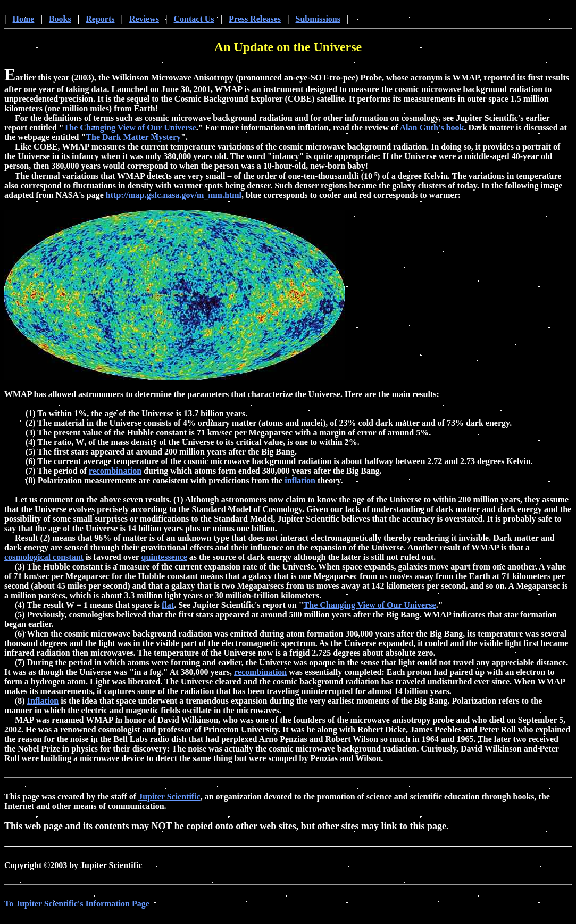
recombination (115, 472)
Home (24, 20)
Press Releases (255, 20)
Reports (100, 20)
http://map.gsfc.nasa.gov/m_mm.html (174, 197)
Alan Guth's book (432, 129)
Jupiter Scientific (169, 798)
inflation (300, 482)
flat (168, 607)
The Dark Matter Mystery (133, 139)
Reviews (144, 20)
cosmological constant (44, 559)
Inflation (43, 702)
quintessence (164, 559)
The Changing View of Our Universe (130, 129)
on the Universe (319, 48)
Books (60, 20)
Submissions (318, 20)
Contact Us (194, 20)
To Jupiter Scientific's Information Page (77, 905)
